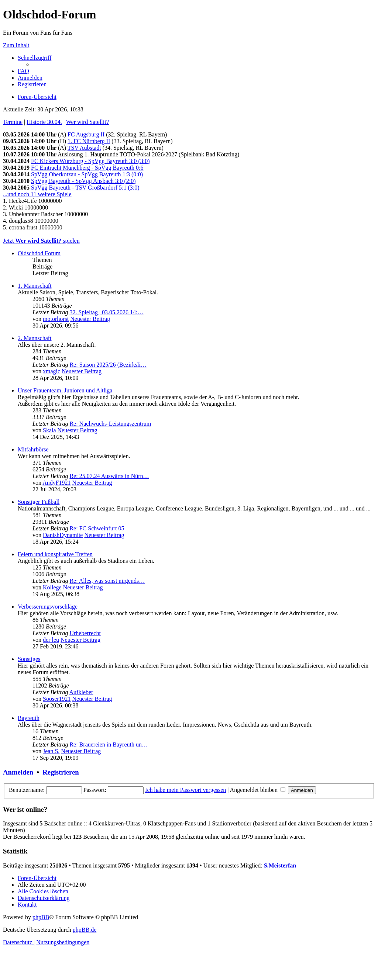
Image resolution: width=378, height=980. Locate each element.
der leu (51, 640)
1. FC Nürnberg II (89, 141)
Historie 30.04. (44, 122)
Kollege (52, 587)
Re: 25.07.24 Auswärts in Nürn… (109, 476)
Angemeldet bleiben (258, 790)
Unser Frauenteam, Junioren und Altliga (65, 390)
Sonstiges (29, 659)
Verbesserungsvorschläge (48, 607)
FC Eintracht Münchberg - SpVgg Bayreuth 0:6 (87, 168)
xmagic (51, 371)
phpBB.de (85, 930)
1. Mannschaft (35, 286)
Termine (13, 122)
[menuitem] (23, 71)
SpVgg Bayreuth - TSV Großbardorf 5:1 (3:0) (85, 188)
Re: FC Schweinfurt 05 (97, 528)
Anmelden (18, 772)
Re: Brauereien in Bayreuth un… (109, 744)
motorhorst (56, 319)
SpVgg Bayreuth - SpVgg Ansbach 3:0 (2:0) (83, 181)
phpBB (41, 917)
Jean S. (51, 751)
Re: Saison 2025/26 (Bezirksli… (108, 365)
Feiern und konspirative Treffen (55, 554)
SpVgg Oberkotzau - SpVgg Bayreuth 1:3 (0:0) (87, 174)
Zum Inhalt (16, 45)
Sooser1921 (57, 699)
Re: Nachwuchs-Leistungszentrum (110, 424)
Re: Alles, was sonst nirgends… (107, 581)
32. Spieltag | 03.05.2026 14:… (106, 312)
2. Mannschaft (35, 338)
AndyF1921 (56, 483)
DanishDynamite (63, 535)
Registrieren (61, 772)
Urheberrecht (85, 633)
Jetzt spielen (41, 241)
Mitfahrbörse (33, 449)
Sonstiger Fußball (39, 502)
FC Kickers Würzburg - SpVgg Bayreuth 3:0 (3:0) (90, 161)
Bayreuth (29, 718)
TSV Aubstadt (84, 148)
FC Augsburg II (86, 134)
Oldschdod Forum (39, 253)
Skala (49, 430)
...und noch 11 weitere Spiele (37, 194)
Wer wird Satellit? (87, 122)
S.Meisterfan (280, 865)
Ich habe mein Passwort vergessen (185, 790)
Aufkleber (81, 692)
